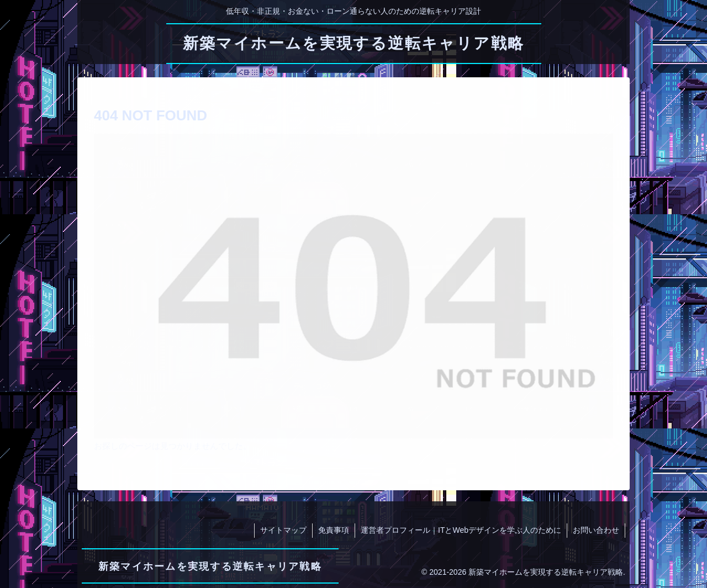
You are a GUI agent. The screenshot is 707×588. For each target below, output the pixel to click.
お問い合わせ (596, 530)
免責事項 (334, 530)
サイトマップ (283, 530)
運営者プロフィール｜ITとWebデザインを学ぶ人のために (461, 530)
